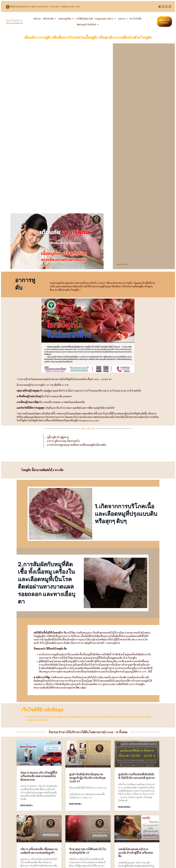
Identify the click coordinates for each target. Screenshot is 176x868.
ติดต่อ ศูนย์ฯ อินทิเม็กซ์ (88, 25)
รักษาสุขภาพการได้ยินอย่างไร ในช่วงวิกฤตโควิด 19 (88, 851)
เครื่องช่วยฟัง (49, 19)
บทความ (123, 19)
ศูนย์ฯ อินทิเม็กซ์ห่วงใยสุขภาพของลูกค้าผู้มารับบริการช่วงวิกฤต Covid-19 (87, 778)
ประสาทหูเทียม (66, 19)
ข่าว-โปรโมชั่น (136, 19)
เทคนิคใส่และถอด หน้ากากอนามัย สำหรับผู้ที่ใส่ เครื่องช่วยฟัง (136, 853)
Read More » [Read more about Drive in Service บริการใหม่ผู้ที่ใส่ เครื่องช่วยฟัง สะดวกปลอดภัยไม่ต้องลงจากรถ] (27, 805)
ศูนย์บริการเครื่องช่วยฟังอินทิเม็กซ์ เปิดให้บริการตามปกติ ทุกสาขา (137, 776)
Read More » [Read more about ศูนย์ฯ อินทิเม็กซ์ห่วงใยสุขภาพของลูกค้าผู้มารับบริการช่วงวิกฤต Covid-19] (76, 804)
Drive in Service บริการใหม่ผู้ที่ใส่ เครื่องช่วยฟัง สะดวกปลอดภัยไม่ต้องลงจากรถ (39, 776)
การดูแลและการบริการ (105, 19)
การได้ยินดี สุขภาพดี (84, 19)
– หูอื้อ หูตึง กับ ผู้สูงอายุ (57, 437)
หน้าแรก (37, 19)
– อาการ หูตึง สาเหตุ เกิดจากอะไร (62, 441)
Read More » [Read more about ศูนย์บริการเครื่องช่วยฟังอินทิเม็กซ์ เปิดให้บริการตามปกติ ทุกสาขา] (125, 807)
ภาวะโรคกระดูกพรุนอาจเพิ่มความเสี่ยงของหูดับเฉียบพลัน (77, 445)
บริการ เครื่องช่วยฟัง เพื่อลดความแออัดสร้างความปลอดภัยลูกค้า (39, 851)
